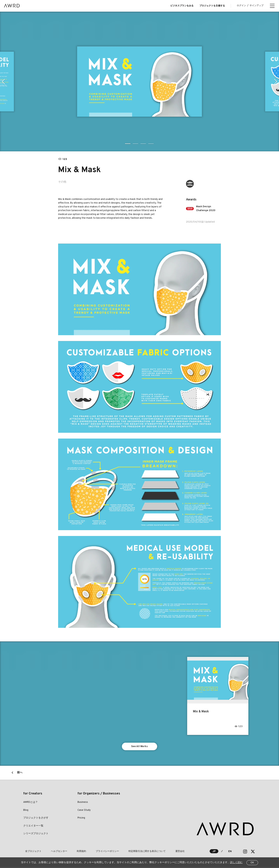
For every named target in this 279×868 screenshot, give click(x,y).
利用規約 (72, 852)
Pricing (81, 819)
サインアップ (257, 6)
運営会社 (159, 852)
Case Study (84, 811)
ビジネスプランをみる (182, 6)
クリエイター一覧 (33, 827)
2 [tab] (136, 144)
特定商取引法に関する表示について (130, 852)
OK (252, 863)
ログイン (241, 6)
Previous (3, 82)
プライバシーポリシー (94, 852)
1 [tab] (128, 144)
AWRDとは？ (31, 803)
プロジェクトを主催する (212, 6)
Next (276, 82)
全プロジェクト (31, 852)
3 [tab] (143, 144)
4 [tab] (151, 144)
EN (230, 853)
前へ (20, 774)
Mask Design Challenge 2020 (207, 209)
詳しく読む (236, 863)
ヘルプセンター (53, 852)
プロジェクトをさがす (36, 819)
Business (83, 803)
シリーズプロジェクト (36, 835)
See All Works (140, 747)
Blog (26, 811)
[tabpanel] (139, 82)
